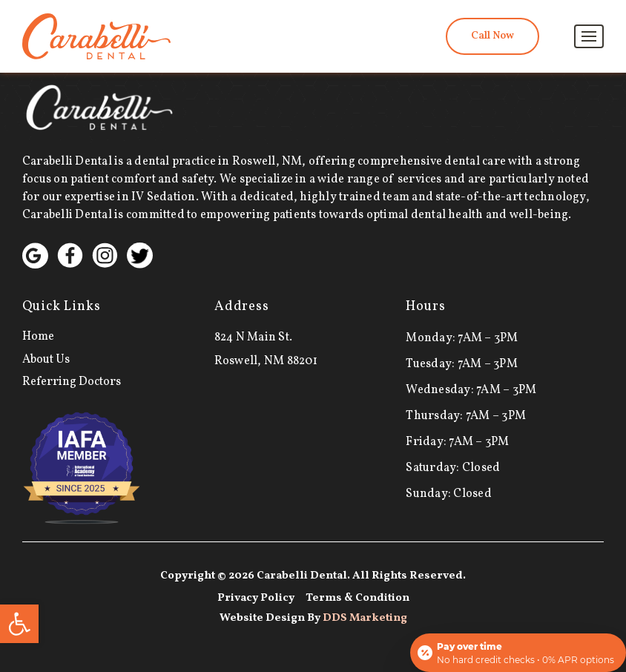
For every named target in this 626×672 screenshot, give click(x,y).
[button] (19, 624)
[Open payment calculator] (518, 653)
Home (38, 337)
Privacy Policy (256, 598)
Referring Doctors (72, 382)
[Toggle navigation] (589, 36)
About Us (46, 360)
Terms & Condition (358, 598)
